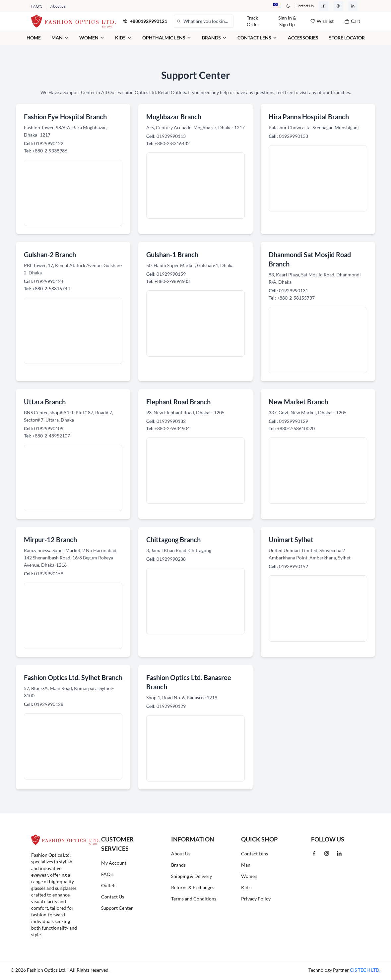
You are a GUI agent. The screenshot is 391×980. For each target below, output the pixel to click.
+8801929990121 (149, 21)
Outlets (109, 885)
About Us (181, 854)
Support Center (117, 908)
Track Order (253, 21)
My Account (114, 863)
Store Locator (347, 38)
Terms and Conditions (194, 899)
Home (34, 38)
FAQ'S (37, 6)
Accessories (303, 38)
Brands (178, 865)
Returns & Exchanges (193, 887)
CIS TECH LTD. (365, 970)
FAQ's (107, 874)
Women (249, 876)
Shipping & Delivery (192, 876)
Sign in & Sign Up (287, 21)
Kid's (246, 887)
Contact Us (305, 6)
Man (246, 865)
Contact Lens (255, 854)
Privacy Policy (256, 899)
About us (58, 6)
